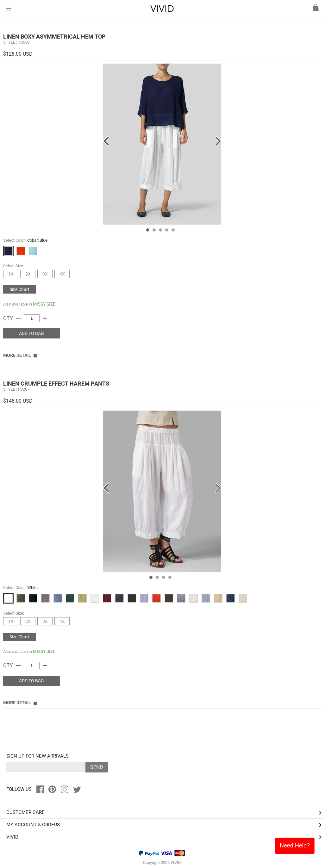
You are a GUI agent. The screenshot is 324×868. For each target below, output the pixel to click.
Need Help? (295, 846)
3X (45, 274)
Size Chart (19, 289)
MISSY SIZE (44, 304)
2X (28, 274)
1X (11, 274)
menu (9, 9)
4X (62, 274)
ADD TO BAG (31, 333)
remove (18, 318)
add (45, 318)
